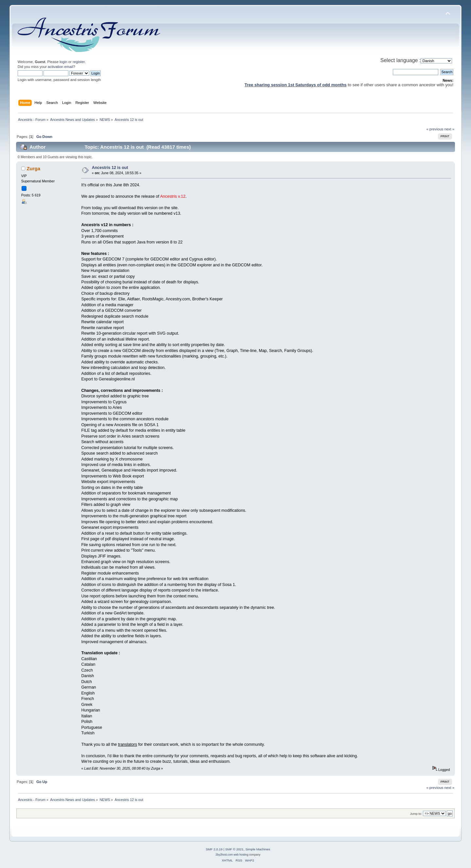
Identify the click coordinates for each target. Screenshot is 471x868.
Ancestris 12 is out (110, 168)
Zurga (33, 168)
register (79, 62)
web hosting (241, 855)
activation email (60, 67)
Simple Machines (258, 849)
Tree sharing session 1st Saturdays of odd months (296, 85)
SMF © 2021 (235, 849)
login (63, 62)
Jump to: (416, 814)
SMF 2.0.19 (214, 849)
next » (449, 129)
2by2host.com (224, 855)
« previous (435, 129)
